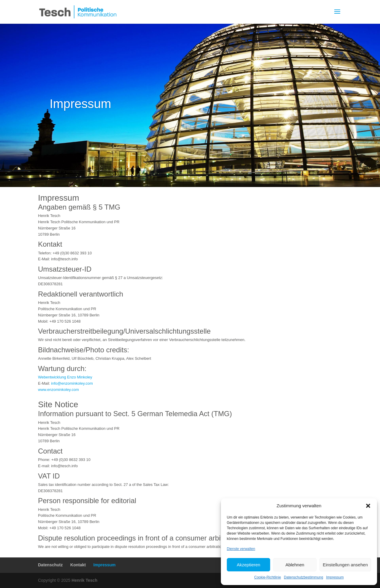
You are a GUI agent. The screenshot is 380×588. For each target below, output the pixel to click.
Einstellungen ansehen (345, 565)
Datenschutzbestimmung (303, 577)
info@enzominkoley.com (72, 383)
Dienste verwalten (241, 549)
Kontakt (78, 565)
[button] (368, 506)
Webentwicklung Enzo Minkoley (65, 377)
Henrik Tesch (84, 580)
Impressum (335, 577)
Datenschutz (50, 565)
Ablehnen (295, 565)
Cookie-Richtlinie (267, 577)
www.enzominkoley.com (58, 390)
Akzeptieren (248, 565)
